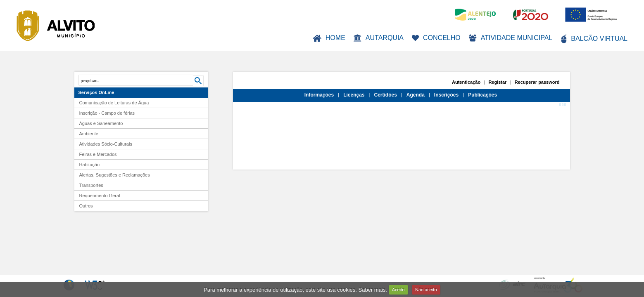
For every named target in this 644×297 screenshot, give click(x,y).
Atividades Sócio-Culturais (106, 144)
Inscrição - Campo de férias (107, 113)
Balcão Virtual (594, 39)
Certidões (385, 95)
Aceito (398, 290)
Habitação (90, 165)
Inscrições (446, 95)
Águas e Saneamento (101, 123)
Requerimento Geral (100, 196)
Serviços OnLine (96, 92)
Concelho (436, 38)
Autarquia (379, 38)
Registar (497, 82)
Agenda (416, 95)
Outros (86, 206)
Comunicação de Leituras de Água (114, 103)
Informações (319, 95)
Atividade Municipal (511, 38)
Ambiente (89, 134)
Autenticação (466, 82)
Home (329, 38)
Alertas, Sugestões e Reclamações (115, 175)
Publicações (482, 95)
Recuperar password (537, 82)
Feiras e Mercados (98, 154)
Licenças (354, 95)
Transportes (91, 185)
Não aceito (426, 290)
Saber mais (372, 289)
